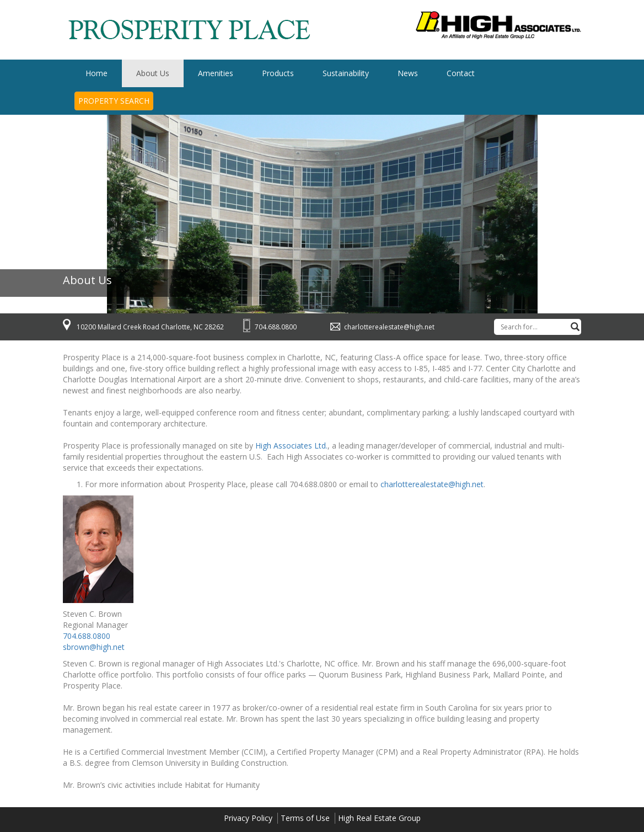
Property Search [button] (114, 101)
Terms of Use (305, 818)
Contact (461, 73)
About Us (153, 73)
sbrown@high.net (94, 647)
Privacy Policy (248, 818)
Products (278, 73)
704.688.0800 (276, 327)
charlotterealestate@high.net (389, 327)
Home (96, 73)
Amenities (216, 73)
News (408, 73)
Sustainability (346, 73)
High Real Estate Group (379, 818)
